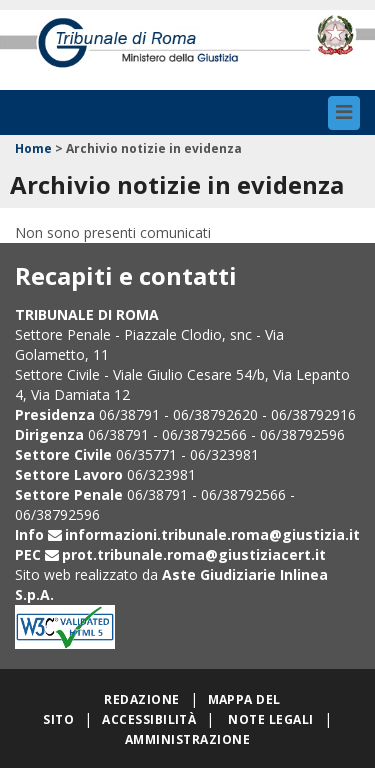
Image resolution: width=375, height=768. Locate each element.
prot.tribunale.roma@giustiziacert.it (194, 554)
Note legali (270, 719)
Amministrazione (187, 739)
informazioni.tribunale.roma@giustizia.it (212, 534)
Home (33, 148)
